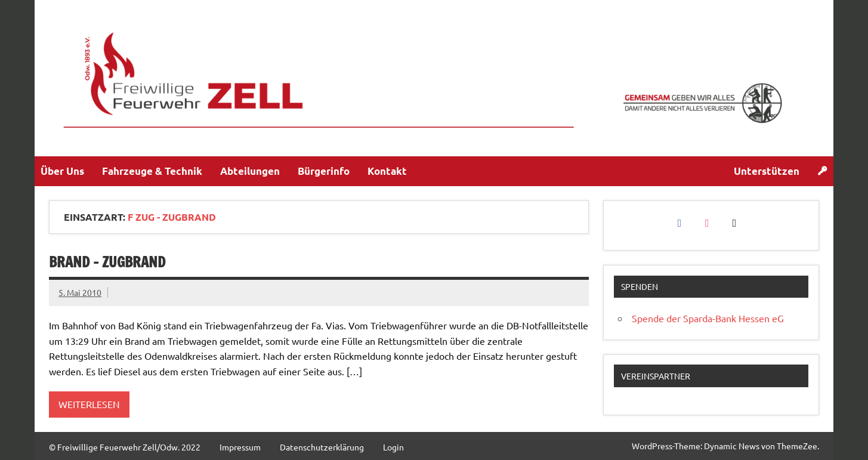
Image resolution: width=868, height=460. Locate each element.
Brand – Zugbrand (107, 262)
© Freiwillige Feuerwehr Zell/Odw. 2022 (125, 447)
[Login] (822, 171)
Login (393, 447)
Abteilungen (250, 171)
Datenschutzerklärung (322, 447)
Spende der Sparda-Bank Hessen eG (708, 318)
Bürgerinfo (324, 171)
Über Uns (62, 171)
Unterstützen (767, 171)
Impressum (240, 447)
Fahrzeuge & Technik (152, 171)
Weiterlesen (89, 404)
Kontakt (387, 171)
